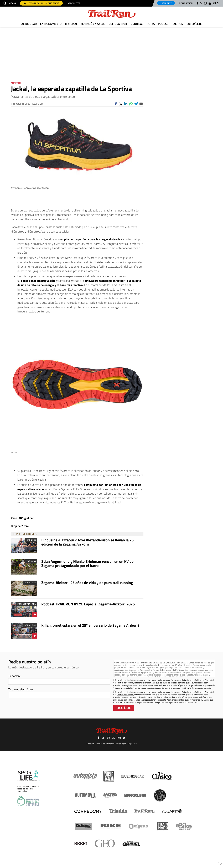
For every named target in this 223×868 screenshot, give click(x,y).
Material (71, 24)
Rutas (151, 24)
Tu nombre (14, 676)
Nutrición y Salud (93, 24)
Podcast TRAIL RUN (171, 24)
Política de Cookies (183, 670)
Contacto (90, 744)
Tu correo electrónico (20, 689)
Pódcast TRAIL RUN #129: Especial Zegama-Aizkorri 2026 (88, 604)
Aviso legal (121, 744)
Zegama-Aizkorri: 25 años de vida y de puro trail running (87, 583)
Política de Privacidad (162, 670)
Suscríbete (166, 3)
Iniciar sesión (186, 3)
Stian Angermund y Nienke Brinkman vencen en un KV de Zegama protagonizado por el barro (87, 563)
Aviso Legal (145, 670)
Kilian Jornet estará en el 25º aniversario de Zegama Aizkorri (90, 625)
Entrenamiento (51, 24)
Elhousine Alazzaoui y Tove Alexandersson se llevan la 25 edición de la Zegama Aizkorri (87, 542)
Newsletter (74, 3)
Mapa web (132, 744)
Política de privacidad (105, 744)
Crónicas (137, 24)
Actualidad (29, 24)
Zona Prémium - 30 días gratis (41, 3)
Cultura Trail (118, 24)
